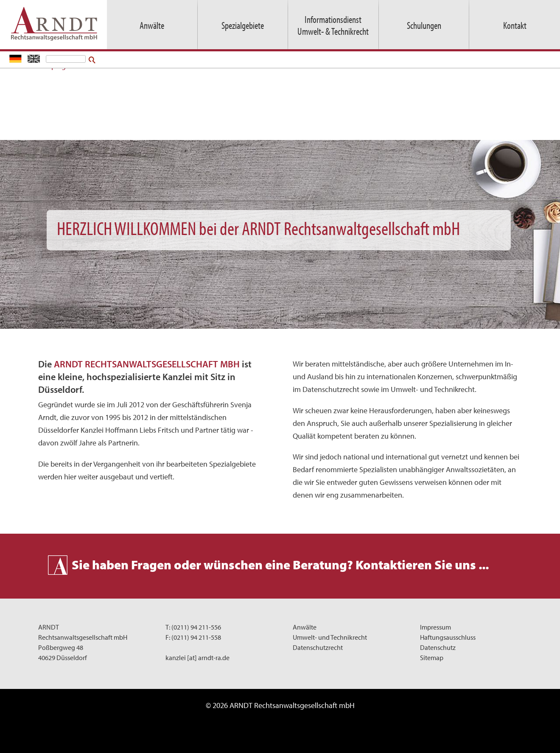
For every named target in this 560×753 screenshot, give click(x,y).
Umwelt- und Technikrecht (330, 637)
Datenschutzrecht (318, 647)
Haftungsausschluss (448, 637)
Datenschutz (438, 647)
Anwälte (305, 627)
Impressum (435, 627)
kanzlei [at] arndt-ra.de (197, 658)
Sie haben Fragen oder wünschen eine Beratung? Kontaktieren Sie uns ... (280, 565)
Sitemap (432, 658)
